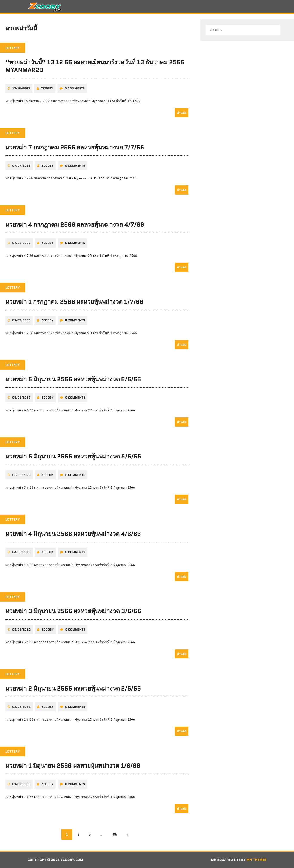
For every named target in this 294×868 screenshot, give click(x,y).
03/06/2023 (21, 630)
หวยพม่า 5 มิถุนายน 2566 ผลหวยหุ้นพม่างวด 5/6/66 (73, 457)
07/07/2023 (21, 166)
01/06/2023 (21, 784)
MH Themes (256, 860)
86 (115, 834)
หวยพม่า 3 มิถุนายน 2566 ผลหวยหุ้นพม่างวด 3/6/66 (73, 611)
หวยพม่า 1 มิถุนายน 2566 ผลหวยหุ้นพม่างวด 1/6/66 (73, 766)
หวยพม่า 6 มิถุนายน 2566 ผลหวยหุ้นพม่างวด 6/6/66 (73, 379)
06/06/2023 (21, 398)
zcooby (47, 89)
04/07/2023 (21, 243)
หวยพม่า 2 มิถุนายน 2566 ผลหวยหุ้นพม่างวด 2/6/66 (73, 689)
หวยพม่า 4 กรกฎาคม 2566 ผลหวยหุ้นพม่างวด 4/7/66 (75, 225)
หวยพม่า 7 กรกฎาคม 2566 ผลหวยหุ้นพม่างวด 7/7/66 (75, 148)
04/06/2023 (21, 553)
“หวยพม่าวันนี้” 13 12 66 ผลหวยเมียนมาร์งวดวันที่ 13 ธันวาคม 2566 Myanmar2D (95, 66)
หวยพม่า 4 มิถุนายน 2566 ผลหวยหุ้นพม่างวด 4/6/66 (73, 534)
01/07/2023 (21, 320)
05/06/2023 (21, 475)
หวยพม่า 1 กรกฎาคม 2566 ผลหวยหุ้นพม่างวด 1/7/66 (74, 302)
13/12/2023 (21, 89)
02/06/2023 (21, 707)
